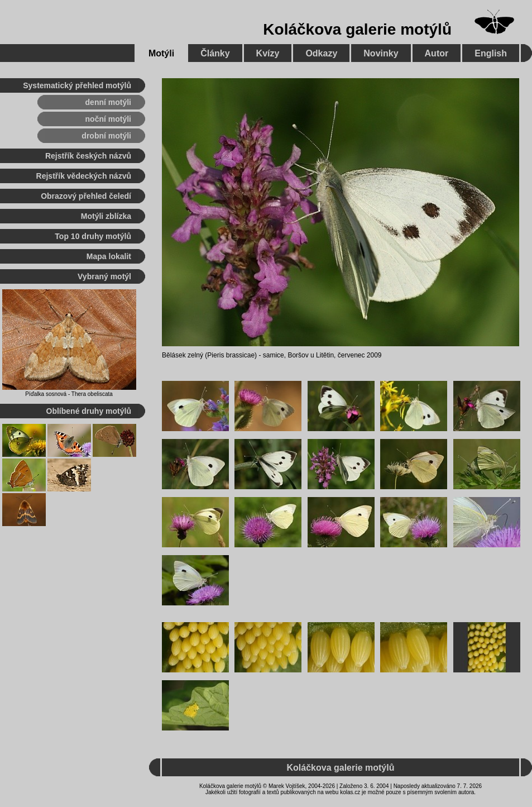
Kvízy (268, 53)
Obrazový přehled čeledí (86, 196)
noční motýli (108, 119)
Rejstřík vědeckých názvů (84, 176)
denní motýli (108, 102)
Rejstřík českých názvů (88, 156)
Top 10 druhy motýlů (93, 236)
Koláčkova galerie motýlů (357, 29)
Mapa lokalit (109, 256)
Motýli (161, 53)
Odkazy (321, 53)
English (491, 53)
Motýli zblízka (106, 216)
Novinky (381, 53)
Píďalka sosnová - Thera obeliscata (69, 394)
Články (215, 53)
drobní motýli (106, 136)
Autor (437, 53)
